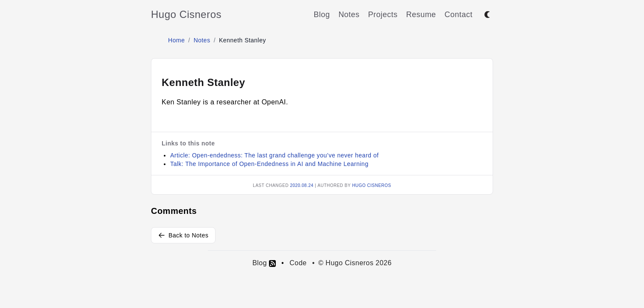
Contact (459, 15)
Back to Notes (183, 235)
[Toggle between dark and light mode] (487, 15)
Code (298, 263)
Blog (322, 15)
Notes (349, 15)
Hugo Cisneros (186, 14)
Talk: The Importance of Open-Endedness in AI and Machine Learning (269, 164)
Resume (421, 15)
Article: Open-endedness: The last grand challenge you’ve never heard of (275, 155)
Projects (383, 15)
